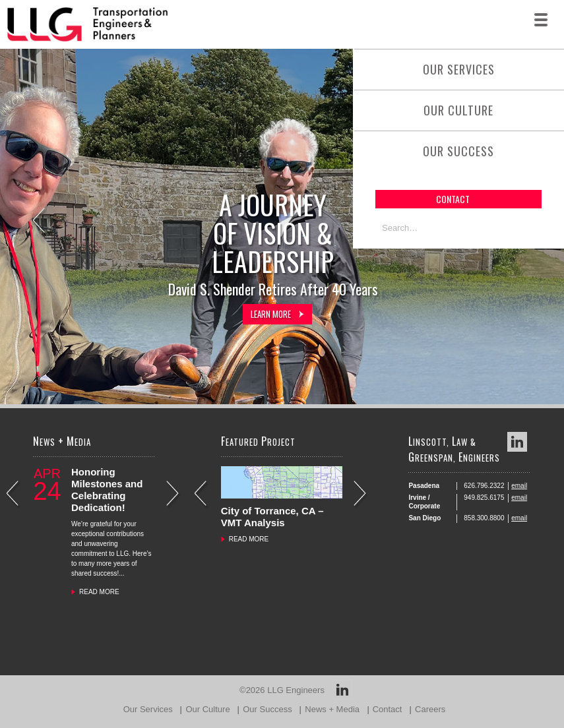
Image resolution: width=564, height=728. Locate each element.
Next (174, 495)
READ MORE (99, 592)
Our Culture (458, 110)
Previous (40, 222)
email (519, 486)
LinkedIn (517, 442)
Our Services (459, 69)
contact (453, 199)
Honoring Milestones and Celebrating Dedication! (107, 490)
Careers (430, 709)
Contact (388, 709)
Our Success (458, 151)
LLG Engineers (296, 690)
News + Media (332, 709)
